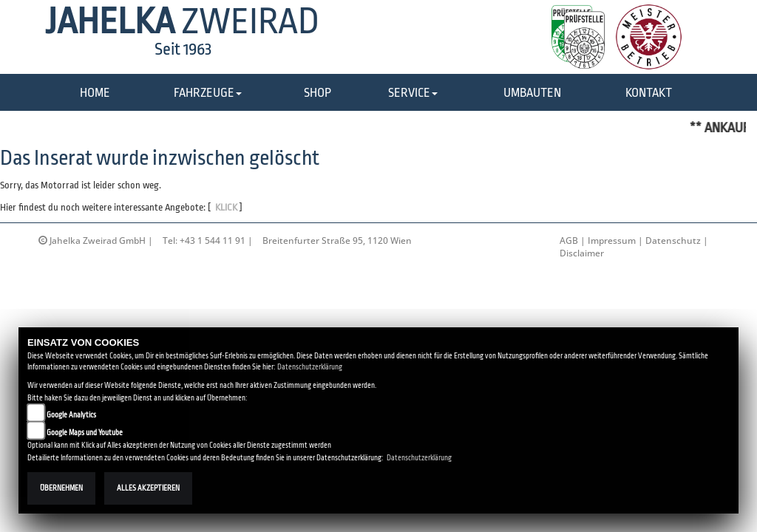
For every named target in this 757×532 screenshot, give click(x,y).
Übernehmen (61, 488)
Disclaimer (582, 253)
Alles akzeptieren (148, 488)
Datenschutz (673, 241)
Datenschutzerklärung (310, 367)
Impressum (612, 241)
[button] (208, 93)
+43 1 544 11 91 (213, 241)
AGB (569, 241)
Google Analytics (71, 415)
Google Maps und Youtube (85, 433)
